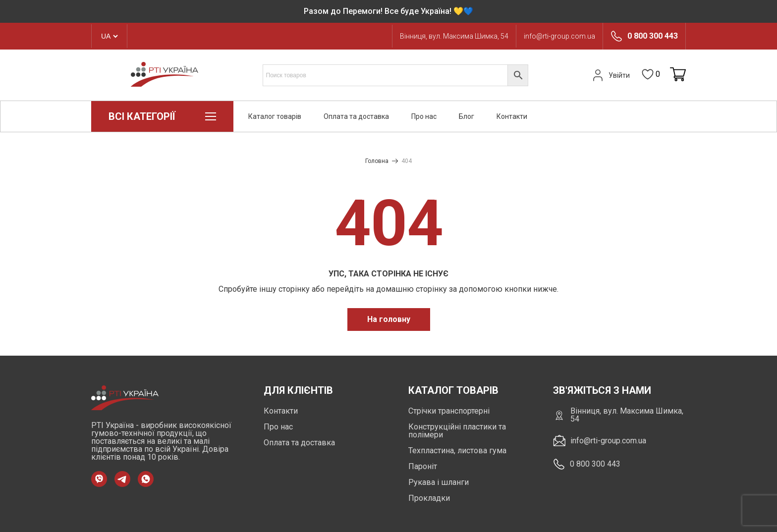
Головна (377, 161)
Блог (467, 116)
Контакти (512, 116)
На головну (389, 319)
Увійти (610, 75)
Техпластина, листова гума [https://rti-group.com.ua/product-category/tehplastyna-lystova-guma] (457, 451)
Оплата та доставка (356, 116)
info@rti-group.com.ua (559, 36)
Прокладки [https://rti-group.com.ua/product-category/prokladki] (429, 498)
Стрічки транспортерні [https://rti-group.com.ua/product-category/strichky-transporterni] (449, 411)
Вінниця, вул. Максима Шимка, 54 (454, 36)
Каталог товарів (275, 116)
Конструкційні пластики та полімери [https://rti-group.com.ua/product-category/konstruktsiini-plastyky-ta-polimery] (457, 431)
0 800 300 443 (653, 36)
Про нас (424, 116)
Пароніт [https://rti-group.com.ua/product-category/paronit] (423, 466)
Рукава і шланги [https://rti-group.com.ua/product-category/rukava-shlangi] (439, 482)
